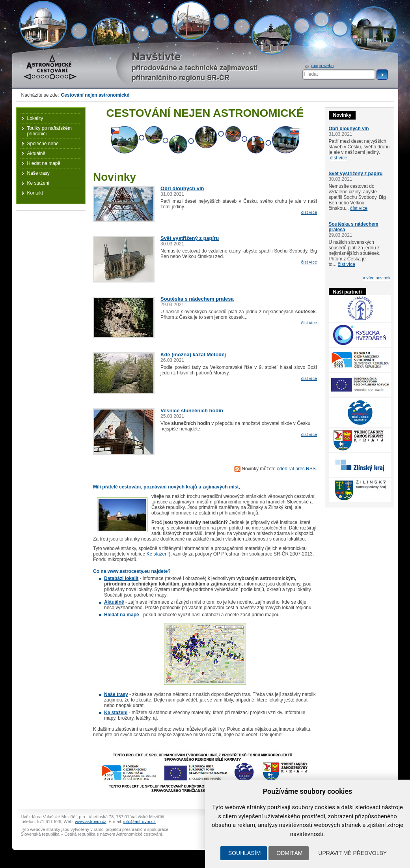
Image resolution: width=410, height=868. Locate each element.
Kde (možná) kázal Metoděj (193, 354)
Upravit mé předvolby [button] (352, 853)
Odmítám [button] (289, 853)
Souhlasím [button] (244, 853)
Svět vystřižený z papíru (190, 238)
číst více (309, 212)
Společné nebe (43, 144)
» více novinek (376, 278)
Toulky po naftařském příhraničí (49, 131)
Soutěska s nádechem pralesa (197, 299)
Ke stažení (157, 554)
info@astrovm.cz (140, 821)
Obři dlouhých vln (182, 188)
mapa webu (323, 65)
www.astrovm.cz (90, 821)
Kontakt (35, 193)
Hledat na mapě (44, 163)
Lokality (35, 118)
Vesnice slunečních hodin (192, 411)
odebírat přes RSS (296, 469)
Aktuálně (36, 153)
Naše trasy (38, 173)
